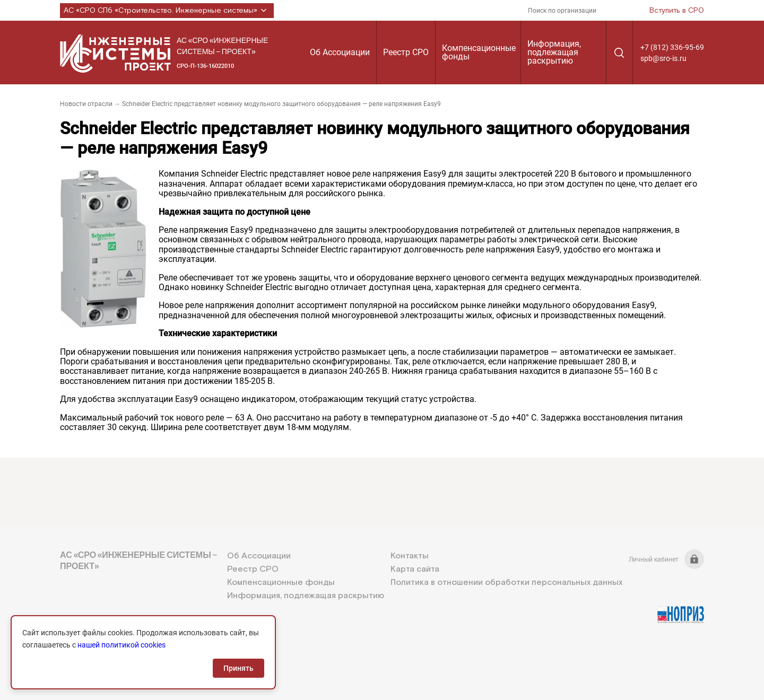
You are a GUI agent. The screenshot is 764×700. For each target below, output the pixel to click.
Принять (238, 668)
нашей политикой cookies (121, 645)
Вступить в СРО (677, 11)
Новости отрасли (86, 104)
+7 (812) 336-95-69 (672, 47)
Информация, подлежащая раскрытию (554, 52)
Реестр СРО (406, 52)
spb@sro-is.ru (663, 58)
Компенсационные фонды (479, 52)
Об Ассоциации (340, 52)
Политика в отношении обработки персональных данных (506, 583)
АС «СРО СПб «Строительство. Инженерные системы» (167, 11)
